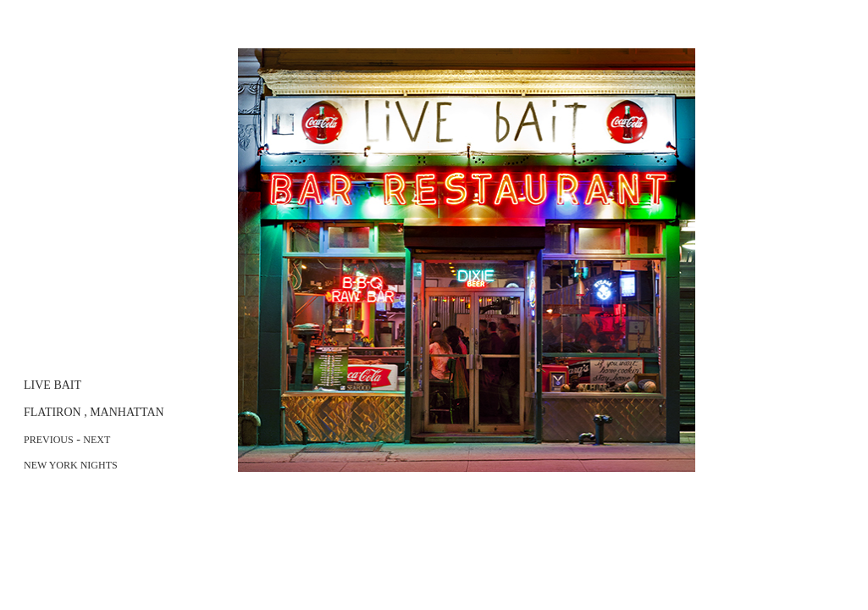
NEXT (97, 440)
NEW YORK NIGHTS (71, 465)
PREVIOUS (49, 440)
